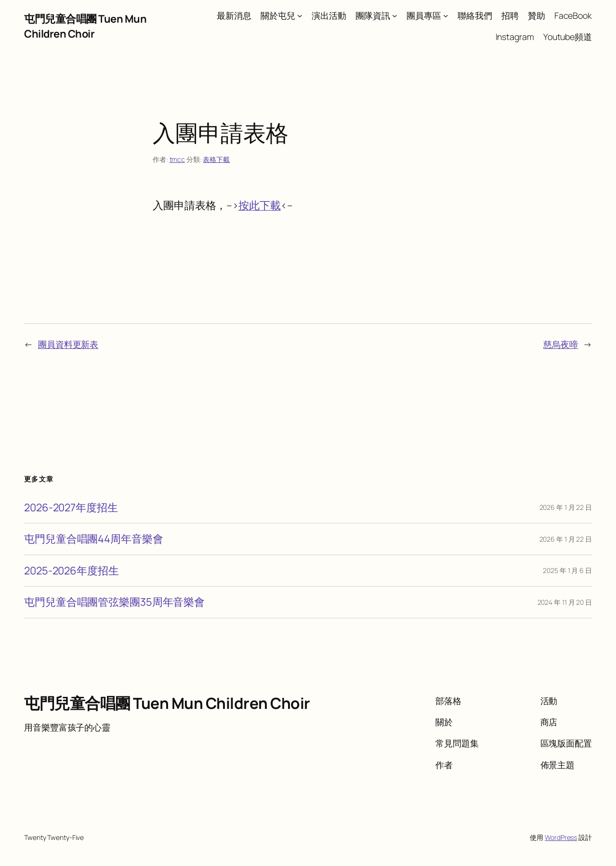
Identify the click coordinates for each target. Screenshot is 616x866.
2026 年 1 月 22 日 (566, 507)
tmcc (177, 159)
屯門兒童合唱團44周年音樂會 (94, 539)
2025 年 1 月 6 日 (567, 570)
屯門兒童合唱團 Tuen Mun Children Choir (85, 26)
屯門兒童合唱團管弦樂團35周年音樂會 (114, 602)
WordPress (561, 837)
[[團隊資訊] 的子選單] (395, 16)
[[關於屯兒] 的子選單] (300, 16)
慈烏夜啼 (561, 344)
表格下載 (216, 159)
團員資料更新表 (68, 344)
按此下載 (260, 205)
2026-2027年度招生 (71, 507)
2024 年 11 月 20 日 (565, 602)
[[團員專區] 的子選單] (446, 16)
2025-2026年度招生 (72, 571)
